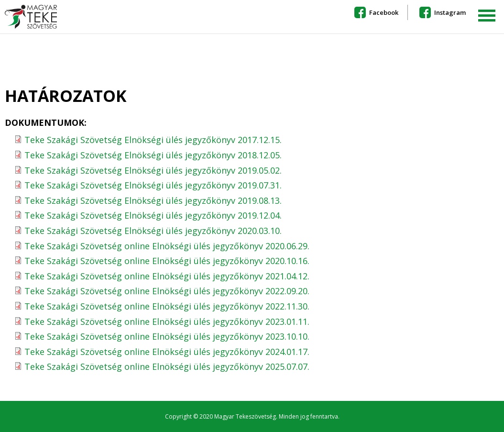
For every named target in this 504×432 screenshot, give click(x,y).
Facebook (384, 12)
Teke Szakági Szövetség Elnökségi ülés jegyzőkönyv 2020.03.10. (153, 231)
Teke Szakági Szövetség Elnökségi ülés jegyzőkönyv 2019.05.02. (153, 170)
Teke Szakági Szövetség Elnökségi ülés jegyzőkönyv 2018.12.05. (153, 155)
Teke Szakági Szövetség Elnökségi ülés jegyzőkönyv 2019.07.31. (153, 185)
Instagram (450, 12)
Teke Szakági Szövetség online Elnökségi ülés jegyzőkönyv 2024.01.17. (167, 352)
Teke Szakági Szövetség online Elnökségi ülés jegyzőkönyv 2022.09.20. (167, 291)
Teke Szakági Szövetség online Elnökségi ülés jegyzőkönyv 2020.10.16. (167, 261)
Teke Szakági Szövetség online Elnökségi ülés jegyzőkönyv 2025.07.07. (167, 366)
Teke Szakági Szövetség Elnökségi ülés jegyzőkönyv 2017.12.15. (153, 140)
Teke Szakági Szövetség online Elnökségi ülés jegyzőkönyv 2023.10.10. (167, 336)
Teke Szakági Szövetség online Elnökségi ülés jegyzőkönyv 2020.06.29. (167, 246)
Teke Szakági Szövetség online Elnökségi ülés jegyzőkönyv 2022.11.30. (167, 306)
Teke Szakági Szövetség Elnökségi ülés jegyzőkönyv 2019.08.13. (153, 200)
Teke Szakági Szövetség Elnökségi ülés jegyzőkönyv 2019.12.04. (153, 215)
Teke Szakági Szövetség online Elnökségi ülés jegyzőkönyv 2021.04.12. (167, 276)
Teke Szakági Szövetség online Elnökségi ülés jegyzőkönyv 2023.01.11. (167, 321)
